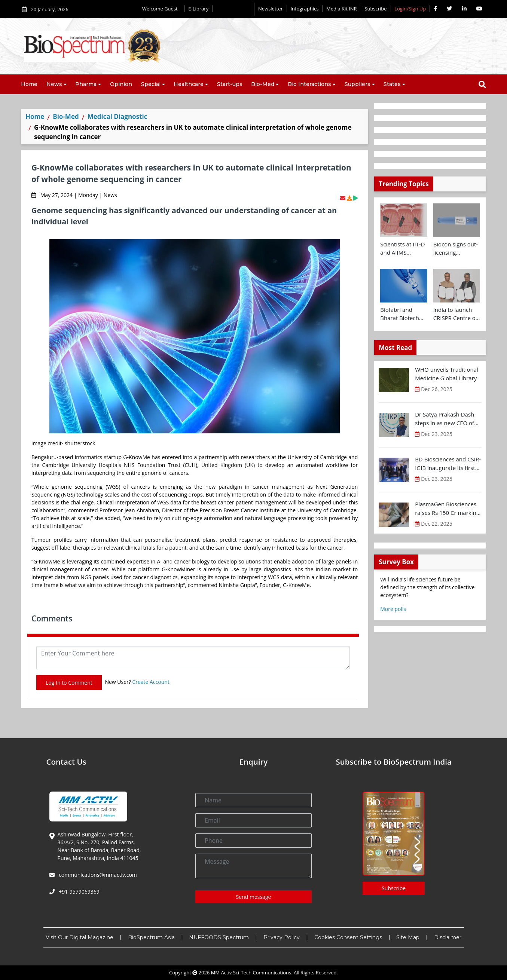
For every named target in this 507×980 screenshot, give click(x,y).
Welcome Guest (161, 9)
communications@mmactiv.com (97, 875)
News (54, 84)
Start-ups (230, 84)
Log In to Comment (69, 683)
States (392, 84)
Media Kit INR (342, 9)
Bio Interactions (309, 84)
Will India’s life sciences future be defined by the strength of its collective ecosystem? (427, 587)
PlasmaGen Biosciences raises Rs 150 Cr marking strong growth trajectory (447, 509)
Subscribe (375, 9)
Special (151, 84)
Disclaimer (448, 937)
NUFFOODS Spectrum (219, 937)
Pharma (86, 84)
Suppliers (358, 84)
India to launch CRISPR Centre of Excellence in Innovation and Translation (455, 314)
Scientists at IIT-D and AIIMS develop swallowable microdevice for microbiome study (402, 249)
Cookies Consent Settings (348, 937)
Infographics (304, 9)
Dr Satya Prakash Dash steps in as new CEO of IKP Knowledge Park (445, 419)
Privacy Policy (282, 937)
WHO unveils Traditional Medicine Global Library (447, 374)
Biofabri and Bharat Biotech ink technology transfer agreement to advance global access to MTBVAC (400, 314)
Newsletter (271, 9)
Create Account (151, 682)
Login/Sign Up (410, 9)
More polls (393, 609)
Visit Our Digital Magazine (80, 937)
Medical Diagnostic (117, 116)
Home (29, 84)
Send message (254, 897)
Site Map (408, 937)
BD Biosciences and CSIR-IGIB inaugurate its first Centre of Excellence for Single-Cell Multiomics (448, 464)
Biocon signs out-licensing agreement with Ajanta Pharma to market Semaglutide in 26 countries (457, 249)
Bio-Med (263, 84)
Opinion (121, 84)
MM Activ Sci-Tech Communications (251, 973)
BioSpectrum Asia (151, 937)
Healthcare (189, 84)
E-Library (198, 9)
